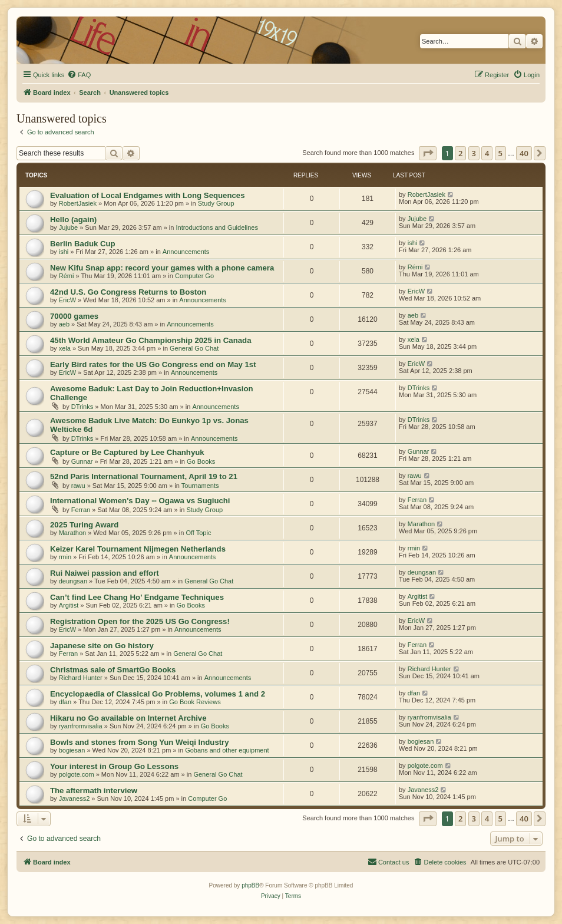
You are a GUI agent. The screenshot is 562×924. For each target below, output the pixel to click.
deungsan (73, 581)
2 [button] (460, 153)
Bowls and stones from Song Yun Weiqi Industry (140, 742)
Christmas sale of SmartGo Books (113, 670)
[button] (428, 153)
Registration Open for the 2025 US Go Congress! (140, 621)
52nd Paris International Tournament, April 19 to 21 (144, 476)
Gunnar (82, 461)
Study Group (216, 203)
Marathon (72, 533)
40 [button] (524, 153)
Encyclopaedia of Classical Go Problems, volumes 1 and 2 (158, 694)
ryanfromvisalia (81, 726)
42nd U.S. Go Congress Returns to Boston (128, 292)
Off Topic (198, 533)
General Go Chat (194, 348)
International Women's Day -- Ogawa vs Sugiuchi (140, 501)
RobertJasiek (78, 203)
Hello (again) (73, 220)
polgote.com (77, 774)
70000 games (74, 316)
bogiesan (72, 750)
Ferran (81, 510)
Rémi (67, 276)
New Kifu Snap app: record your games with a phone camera (162, 268)
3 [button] (474, 153)
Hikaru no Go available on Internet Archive (128, 718)
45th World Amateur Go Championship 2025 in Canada (151, 340)
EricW (67, 300)
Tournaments (200, 486)
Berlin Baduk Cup (83, 244)
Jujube (68, 227)
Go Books (201, 461)
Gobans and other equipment (227, 750)
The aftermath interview (94, 791)
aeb (64, 324)
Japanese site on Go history (102, 646)
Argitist (69, 605)
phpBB (250, 885)
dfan (65, 702)
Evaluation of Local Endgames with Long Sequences (147, 195)
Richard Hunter (81, 678)
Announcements (186, 252)
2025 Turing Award (84, 525)
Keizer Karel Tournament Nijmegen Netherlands (138, 549)
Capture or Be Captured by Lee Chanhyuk (127, 452)
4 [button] (487, 153)
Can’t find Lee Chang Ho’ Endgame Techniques (137, 597)
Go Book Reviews (195, 702)
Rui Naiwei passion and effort (105, 573)
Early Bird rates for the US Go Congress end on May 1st (153, 364)
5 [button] (500, 153)
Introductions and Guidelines (216, 227)
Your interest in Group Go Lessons (114, 766)
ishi (64, 252)
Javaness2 (75, 798)
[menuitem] (79, 75)
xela (65, 348)
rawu (78, 486)
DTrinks (82, 407)
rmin (65, 557)
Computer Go (194, 276)
